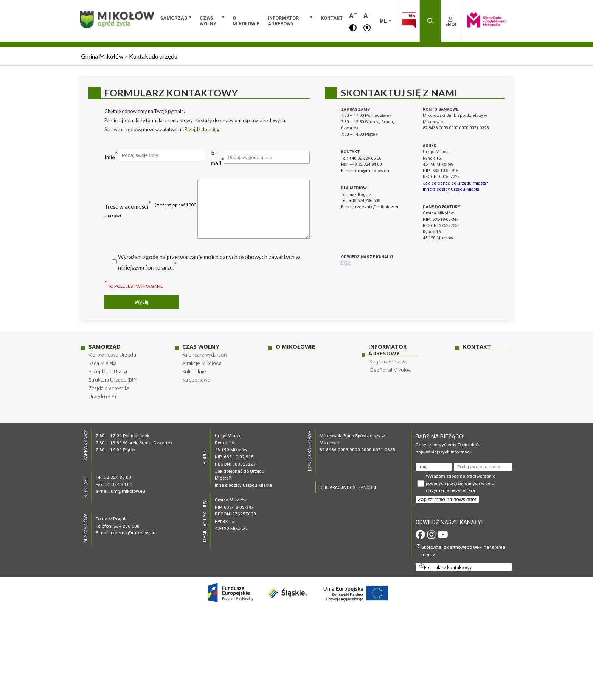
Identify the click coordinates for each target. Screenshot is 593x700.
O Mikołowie (246, 21)
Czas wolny (208, 21)
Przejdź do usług (202, 129)
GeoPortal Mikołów (390, 370)
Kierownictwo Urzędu (112, 355)
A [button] (353, 15)
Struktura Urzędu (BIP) (113, 380)
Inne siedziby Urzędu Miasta (451, 189)
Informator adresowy (283, 21)
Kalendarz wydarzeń (205, 355)
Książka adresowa (388, 362)
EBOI (451, 22)
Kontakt (332, 18)
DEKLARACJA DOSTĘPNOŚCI (348, 488)
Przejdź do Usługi (108, 371)
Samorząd (174, 18)
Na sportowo (196, 380)
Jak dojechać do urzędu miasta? (456, 183)
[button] (353, 27)
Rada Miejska (102, 363)
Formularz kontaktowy (446, 567)
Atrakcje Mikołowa (202, 363)
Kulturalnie (194, 371)
